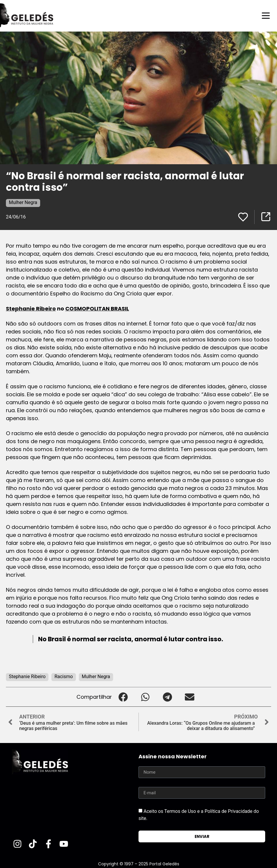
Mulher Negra (23, 202)
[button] (123, 697)
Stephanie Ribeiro (31, 309)
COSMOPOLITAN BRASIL (97, 309)
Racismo (63, 677)
